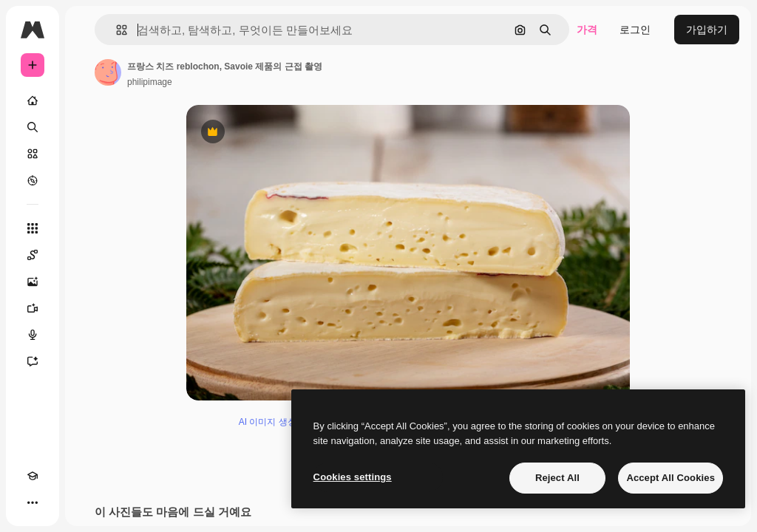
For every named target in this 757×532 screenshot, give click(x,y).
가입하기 (707, 30)
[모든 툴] (33, 228)
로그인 (635, 30)
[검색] (33, 127)
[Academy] (33, 476)
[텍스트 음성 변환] (33, 335)
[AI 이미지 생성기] (33, 282)
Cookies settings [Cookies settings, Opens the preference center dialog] (353, 477)
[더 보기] (33, 502)
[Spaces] (33, 255)
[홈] (33, 100)
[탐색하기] (33, 180)
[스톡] (33, 154)
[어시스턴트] (33, 361)
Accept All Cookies (671, 478)
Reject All (557, 478)
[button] (116, 30)
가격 (587, 30)
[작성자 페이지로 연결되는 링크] (108, 72)
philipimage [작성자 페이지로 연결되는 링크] (150, 82)
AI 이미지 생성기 (272, 422)
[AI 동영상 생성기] (33, 308)
